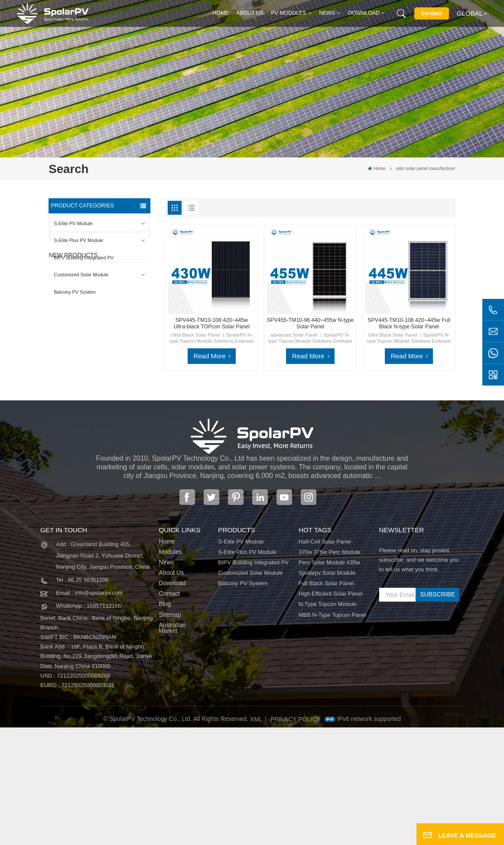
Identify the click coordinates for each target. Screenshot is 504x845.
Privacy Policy (295, 837)
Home (220, 13)
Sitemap (170, 733)
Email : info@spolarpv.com (89, 710)
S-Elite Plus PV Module (78, 240)
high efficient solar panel (330, 712)
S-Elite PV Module (73, 223)
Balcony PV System (75, 292)
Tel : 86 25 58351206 (82, 697)
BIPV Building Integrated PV (84, 258)
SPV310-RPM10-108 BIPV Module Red (114, 383)
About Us (250, 13)
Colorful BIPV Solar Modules (106, 466)
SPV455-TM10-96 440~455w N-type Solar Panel (310, 323)
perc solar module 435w (329, 680)
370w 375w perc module (329, 670)
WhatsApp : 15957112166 (88, 723)
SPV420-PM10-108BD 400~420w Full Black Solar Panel (114, 343)
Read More (209, 356)
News (327, 13)
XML (256, 837)
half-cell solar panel (325, 659)
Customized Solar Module (81, 275)
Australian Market (172, 746)
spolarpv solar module (327, 691)
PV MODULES (289, 13)
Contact (432, 13)
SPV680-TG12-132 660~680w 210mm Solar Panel (111, 425)
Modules (171, 670)
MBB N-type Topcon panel (332, 733)
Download (364, 13)
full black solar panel (326, 701)
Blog (165, 722)
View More (105, 356)
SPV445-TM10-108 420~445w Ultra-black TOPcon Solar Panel (212, 323)
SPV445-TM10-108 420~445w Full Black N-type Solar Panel (409, 323)
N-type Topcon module (327, 722)
